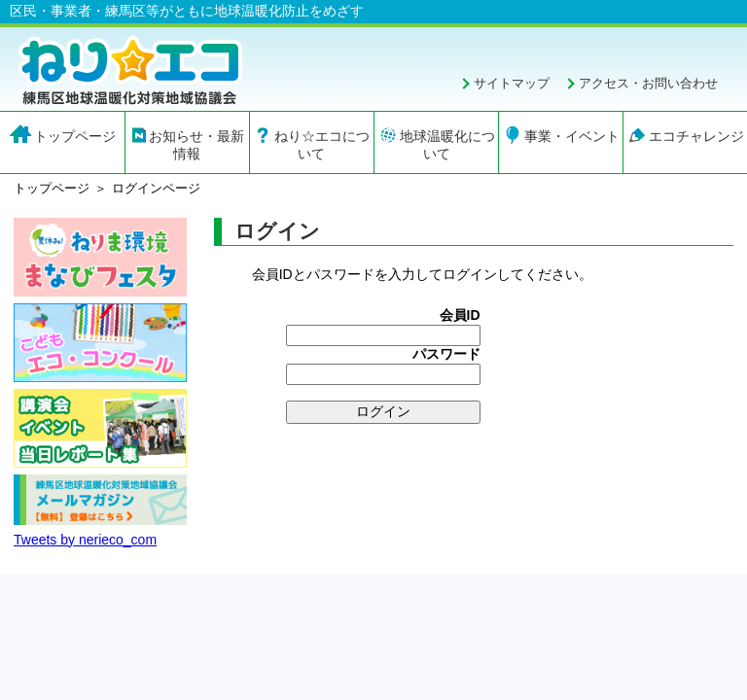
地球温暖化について (447, 145)
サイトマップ (512, 84)
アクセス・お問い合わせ (648, 84)
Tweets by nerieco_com (85, 540)
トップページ (75, 136)
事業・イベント (572, 136)
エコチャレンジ (696, 136)
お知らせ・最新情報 (196, 145)
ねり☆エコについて (322, 145)
